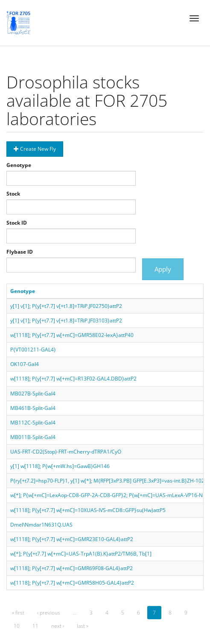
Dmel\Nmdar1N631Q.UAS (41, 525)
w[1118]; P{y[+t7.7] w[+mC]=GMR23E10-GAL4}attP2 (72, 539)
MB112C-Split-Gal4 (33, 423)
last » (83, 626)
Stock (13, 194)
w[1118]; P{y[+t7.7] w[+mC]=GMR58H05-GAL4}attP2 (72, 583)
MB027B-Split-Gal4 (33, 394)
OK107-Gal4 (25, 364)
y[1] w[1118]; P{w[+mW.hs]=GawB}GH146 (60, 466)
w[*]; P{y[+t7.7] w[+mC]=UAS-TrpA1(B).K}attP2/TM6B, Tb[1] (81, 554)
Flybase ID (20, 252)
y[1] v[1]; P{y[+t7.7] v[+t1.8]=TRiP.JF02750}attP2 (66, 306)
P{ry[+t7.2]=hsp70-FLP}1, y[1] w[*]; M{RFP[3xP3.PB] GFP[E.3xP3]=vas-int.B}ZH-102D (109, 481)
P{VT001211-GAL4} (33, 350)
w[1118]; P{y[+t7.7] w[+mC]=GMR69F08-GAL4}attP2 (71, 568)
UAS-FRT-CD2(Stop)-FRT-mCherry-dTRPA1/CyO (66, 452)
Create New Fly (35, 149)
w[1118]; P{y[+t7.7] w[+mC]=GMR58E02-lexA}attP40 (72, 335)
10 (17, 626)
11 (35, 626)
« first (18, 613)
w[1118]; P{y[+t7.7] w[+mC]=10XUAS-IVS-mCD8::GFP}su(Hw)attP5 (88, 510)
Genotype (19, 165)
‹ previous (49, 613)
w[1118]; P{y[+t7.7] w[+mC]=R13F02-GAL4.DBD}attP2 (73, 379)
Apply (163, 269)
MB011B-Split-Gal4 (33, 437)
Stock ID (17, 223)
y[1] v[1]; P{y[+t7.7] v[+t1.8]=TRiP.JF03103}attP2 (66, 321)
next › (58, 626)
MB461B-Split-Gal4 (33, 408)
